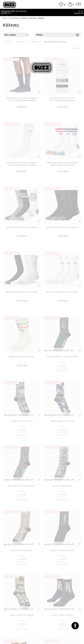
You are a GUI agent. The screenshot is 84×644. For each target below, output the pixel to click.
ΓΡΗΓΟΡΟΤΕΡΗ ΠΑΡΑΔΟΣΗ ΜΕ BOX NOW (42, 11)
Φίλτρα (57, 35)
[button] (75, 626)
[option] (42, 13)
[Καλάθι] (70, 6)
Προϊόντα (24, 18)
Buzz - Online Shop (11, 18)
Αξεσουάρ (33, 18)
